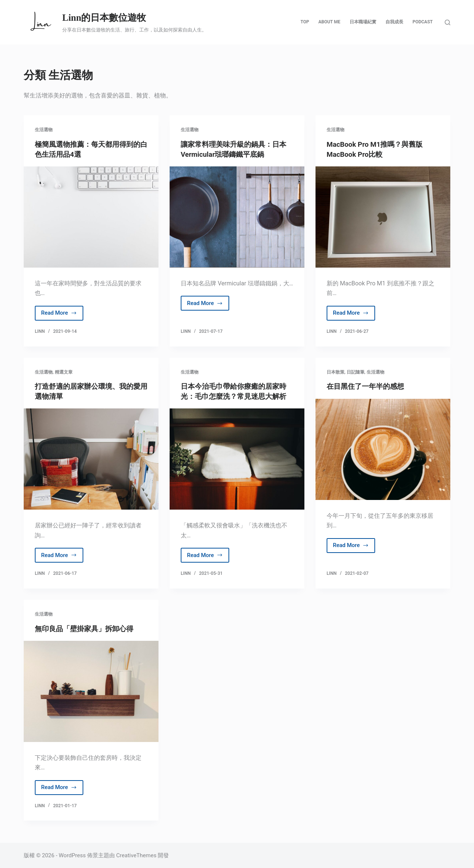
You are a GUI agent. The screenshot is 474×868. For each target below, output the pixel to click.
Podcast (423, 22)
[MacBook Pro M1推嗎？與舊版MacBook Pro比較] (383, 217)
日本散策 (336, 372)
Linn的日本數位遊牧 (104, 18)
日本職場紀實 (363, 22)
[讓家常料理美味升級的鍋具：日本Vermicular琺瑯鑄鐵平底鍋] (237, 217)
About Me (329, 22)
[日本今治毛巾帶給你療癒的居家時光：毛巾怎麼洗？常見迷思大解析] (237, 459)
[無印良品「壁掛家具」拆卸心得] (91, 691)
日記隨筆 (355, 372)
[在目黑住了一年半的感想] (383, 449)
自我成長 (394, 22)
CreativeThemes (136, 855)
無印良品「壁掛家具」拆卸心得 (87, 628)
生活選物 (44, 130)
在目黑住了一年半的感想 (367, 386)
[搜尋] (448, 22)
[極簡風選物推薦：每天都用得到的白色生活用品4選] (91, 217)
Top (305, 22)
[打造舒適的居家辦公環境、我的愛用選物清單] (91, 459)
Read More (59, 315)
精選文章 (64, 372)
